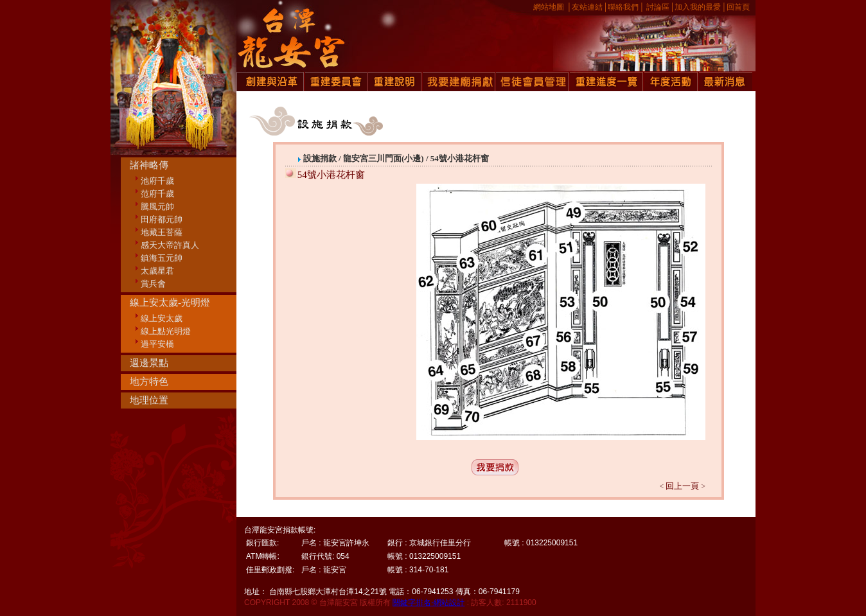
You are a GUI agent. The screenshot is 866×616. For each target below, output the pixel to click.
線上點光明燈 (166, 331)
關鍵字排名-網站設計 (429, 603)
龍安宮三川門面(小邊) (384, 158)
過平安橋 (157, 344)
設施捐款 (321, 158)
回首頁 (738, 7)
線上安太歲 (162, 318)
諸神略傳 (149, 165)
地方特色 (149, 382)
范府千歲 (157, 194)
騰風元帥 (157, 207)
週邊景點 (149, 363)
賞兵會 (153, 284)
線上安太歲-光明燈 (170, 303)
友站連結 (587, 7)
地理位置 (149, 400)
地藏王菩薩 (162, 232)
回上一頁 (682, 486)
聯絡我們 (623, 7)
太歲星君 (157, 271)
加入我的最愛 (698, 7)
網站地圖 (549, 7)
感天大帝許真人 (170, 245)
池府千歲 (157, 181)
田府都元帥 (162, 219)
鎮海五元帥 (162, 258)
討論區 (658, 7)
